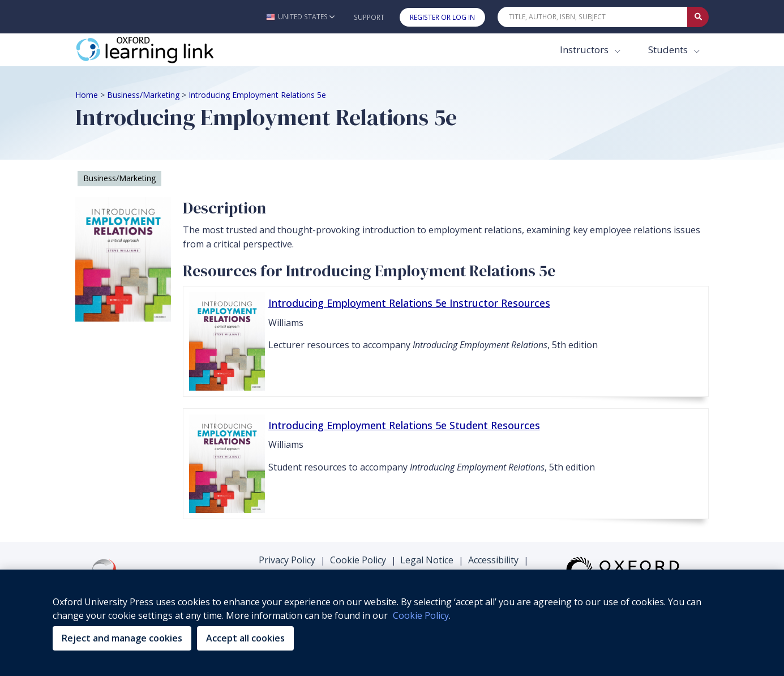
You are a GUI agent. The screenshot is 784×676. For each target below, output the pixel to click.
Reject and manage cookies (122, 638)
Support (369, 17)
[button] (300, 17)
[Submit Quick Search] (698, 17)
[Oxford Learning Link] (160, 50)
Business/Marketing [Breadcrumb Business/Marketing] (143, 95)
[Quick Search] (593, 17)
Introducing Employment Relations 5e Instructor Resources (409, 303)
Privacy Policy (287, 560)
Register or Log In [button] (442, 17)
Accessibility (493, 560)
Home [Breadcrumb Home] (87, 95)
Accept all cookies (245, 638)
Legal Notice (427, 560)
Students (669, 50)
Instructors (585, 50)
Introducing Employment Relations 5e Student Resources (404, 425)
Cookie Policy (358, 560)
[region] (392, 623)
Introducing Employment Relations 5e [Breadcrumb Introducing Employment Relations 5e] (257, 95)
